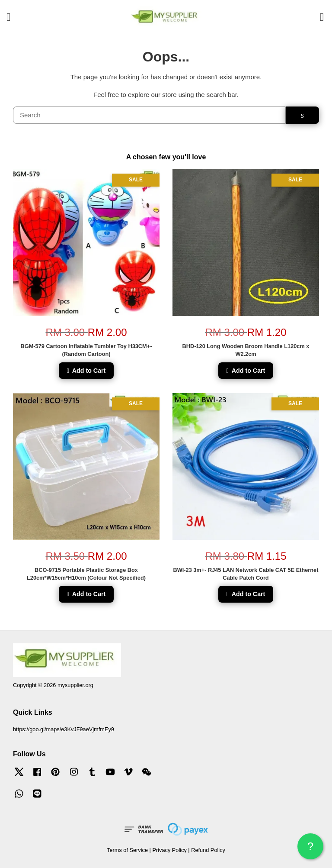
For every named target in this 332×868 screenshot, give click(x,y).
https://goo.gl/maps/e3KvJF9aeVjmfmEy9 (64, 729)
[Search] (149, 115)
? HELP (310, 850)
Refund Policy (208, 850)
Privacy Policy (169, 850)
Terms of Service (127, 850)
